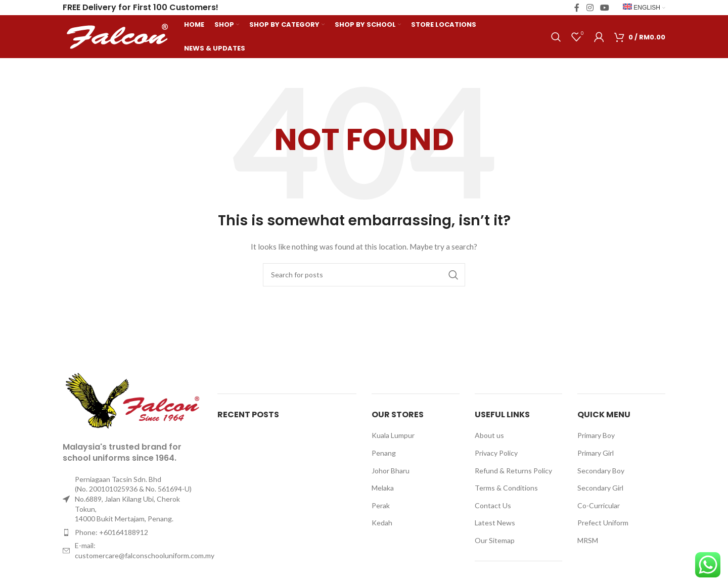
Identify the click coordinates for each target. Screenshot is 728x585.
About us (489, 435)
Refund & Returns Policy (513, 471)
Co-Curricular (599, 505)
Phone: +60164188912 (111, 532)
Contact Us (493, 505)
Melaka (383, 488)
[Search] (556, 37)
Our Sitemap (495, 540)
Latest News (495, 523)
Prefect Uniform (603, 523)
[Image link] (132, 400)
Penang (384, 453)
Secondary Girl (600, 488)
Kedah (382, 523)
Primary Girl (596, 453)
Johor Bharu (391, 471)
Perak (381, 505)
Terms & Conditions (506, 488)
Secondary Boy (601, 471)
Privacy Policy (496, 453)
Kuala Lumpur (393, 435)
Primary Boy (596, 435)
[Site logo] (118, 36)
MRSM (588, 540)
